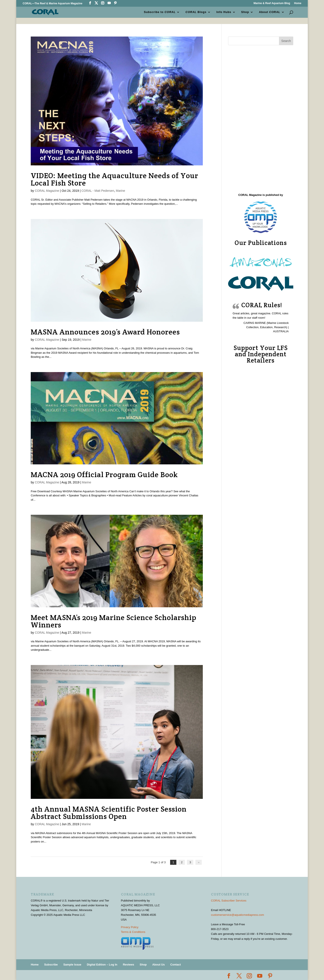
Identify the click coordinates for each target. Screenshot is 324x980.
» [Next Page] (199, 862)
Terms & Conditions (133, 932)
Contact (176, 964)
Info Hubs (224, 12)
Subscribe (51, 964)
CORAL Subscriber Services (229, 900)
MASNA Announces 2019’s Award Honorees (105, 332)
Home (298, 3)
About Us (158, 964)
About (269, 12)
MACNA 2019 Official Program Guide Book (104, 475)
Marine (120, 191)
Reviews (129, 964)
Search (286, 41)
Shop (245, 12)
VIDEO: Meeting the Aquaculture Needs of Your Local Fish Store (114, 179)
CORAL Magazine (47, 191)
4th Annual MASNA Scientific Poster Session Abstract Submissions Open (109, 813)
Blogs (196, 12)
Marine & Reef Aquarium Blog (272, 3)
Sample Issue (72, 964)
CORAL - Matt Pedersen (98, 191)
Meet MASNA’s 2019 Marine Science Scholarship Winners (114, 621)
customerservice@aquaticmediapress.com (238, 915)
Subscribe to (160, 12)
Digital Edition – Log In (102, 964)
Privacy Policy (130, 927)
